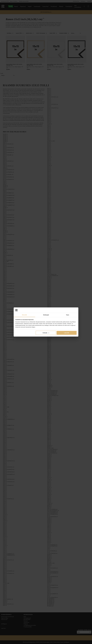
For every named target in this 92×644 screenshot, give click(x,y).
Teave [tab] (68, 315)
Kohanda (46, 333)
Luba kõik (67, 333)
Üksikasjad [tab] (46, 315)
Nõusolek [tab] (24, 315)
